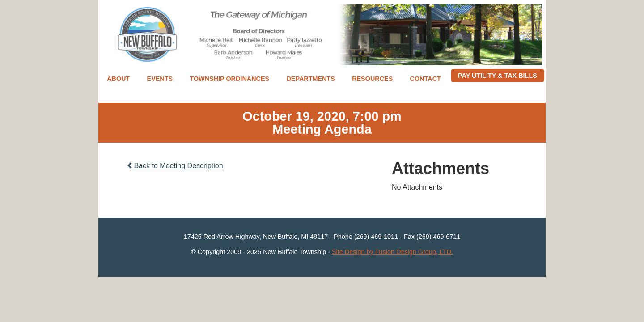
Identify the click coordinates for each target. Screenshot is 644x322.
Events (160, 79)
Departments (310, 79)
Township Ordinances (229, 79)
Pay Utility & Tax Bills (498, 76)
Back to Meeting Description (175, 166)
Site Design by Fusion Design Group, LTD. (392, 252)
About (118, 79)
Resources (372, 79)
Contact (426, 79)
